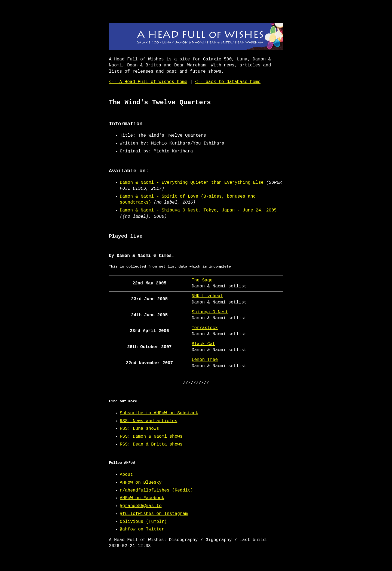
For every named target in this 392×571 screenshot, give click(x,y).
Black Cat (203, 344)
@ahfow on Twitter (142, 529)
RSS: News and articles (148, 421)
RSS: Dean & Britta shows (151, 444)
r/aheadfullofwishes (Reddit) (156, 490)
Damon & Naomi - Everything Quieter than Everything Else (192, 183)
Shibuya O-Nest (210, 312)
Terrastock (205, 328)
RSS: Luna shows (139, 429)
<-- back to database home (228, 82)
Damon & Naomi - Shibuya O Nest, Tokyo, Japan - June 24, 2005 (198, 210)
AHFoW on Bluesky (141, 483)
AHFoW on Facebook (142, 498)
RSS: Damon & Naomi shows (151, 437)
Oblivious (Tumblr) (143, 522)
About (126, 475)
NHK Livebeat (207, 296)
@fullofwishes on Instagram (154, 514)
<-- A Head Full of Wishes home (148, 82)
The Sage (202, 280)
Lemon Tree (205, 360)
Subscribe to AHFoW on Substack (159, 413)
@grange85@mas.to (141, 506)
